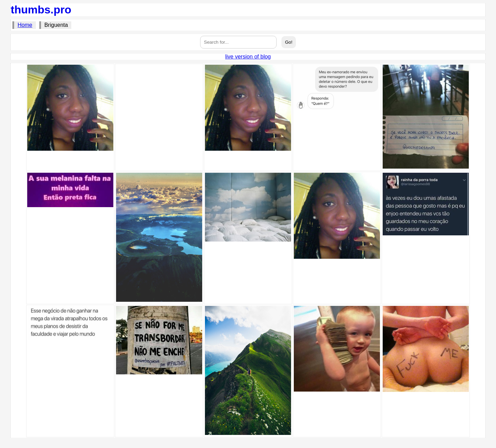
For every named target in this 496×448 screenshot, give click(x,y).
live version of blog (248, 57)
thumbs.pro (41, 10)
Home (25, 25)
